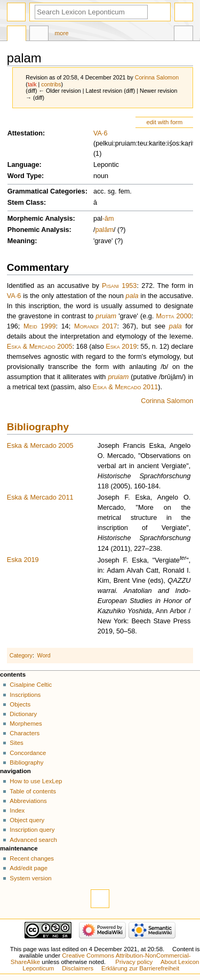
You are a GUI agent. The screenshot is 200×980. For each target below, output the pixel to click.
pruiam (106, 316)
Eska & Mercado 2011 (125, 387)
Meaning (21, 241)
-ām (108, 219)
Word (44, 655)
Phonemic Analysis (38, 230)
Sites (16, 743)
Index (17, 810)
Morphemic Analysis (40, 219)
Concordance (28, 753)
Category (21, 655)
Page (17, 35)
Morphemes (26, 724)
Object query (27, 820)
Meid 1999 (39, 326)
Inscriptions (25, 695)
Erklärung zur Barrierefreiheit (140, 968)
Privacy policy (134, 962)
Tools (183, 35)
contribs (51, 84)
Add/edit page (29, 868)
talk (32, 84)
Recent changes (32, 858)
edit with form (164, 122)
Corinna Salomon (167, 401)
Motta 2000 (174, 316)
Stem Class (26, 203)
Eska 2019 (121, 347)
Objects (20, 704)
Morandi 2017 (95, 326)
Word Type (25, 176)
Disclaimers (78, 968)
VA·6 (101, 133)
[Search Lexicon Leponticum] (91, 12)
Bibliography (38, 427)
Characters (25, 733)
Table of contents (33, 791)
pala (132, 296)
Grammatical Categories (46, 191)
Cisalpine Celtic (31, 685)
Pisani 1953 (119, 286)
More (62, 33)
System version (30, 878)
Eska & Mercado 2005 (40, 347)
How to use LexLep (36, 781)
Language (23, 165)
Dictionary (23, 714)
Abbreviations (28, 801)
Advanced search (33, 840)
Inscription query (32, 830)
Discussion (39, 35)
